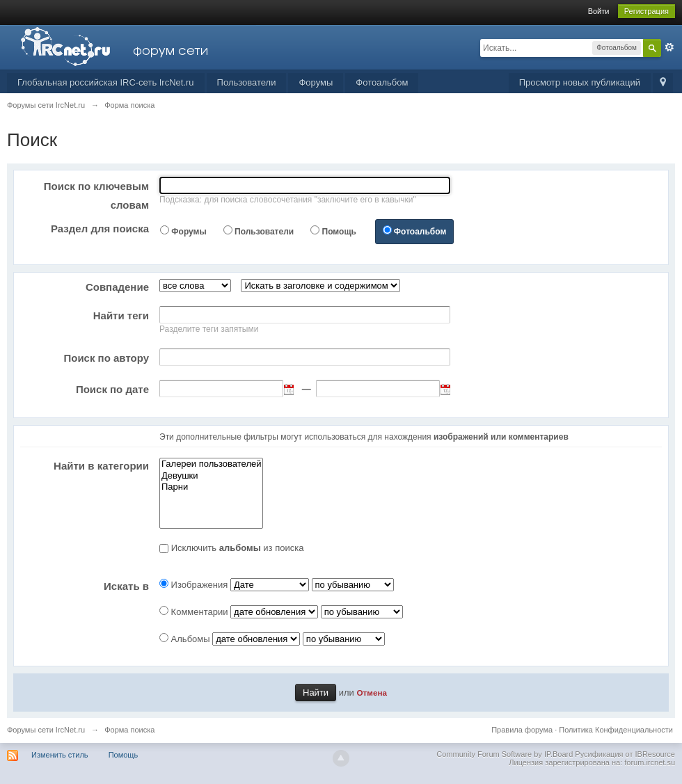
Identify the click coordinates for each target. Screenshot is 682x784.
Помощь (339, 232)
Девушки (211, 476)
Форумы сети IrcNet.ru (46, 730)
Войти (599, 11)
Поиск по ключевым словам (96, 195)
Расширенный (669, 47)
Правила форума (522, 730)
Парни (211, 487)
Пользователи (247, 82)
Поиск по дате (112, 389)
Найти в (101, 466)
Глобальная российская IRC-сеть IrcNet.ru (106, 82)
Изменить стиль (60, 755)
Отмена (372, 693)
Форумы (316, 82)
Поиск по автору (106, 358)
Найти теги (121, 315)
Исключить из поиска (238, 548)
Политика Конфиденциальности (616, 730)
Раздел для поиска (100, 229)
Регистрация (647, 11)
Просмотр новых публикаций (580, 82)
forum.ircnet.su (650, 762)
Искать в (126, 586)
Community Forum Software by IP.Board (505, 754)
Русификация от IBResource (624, 754)
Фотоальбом (382, 82)
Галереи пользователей (211, 464)
